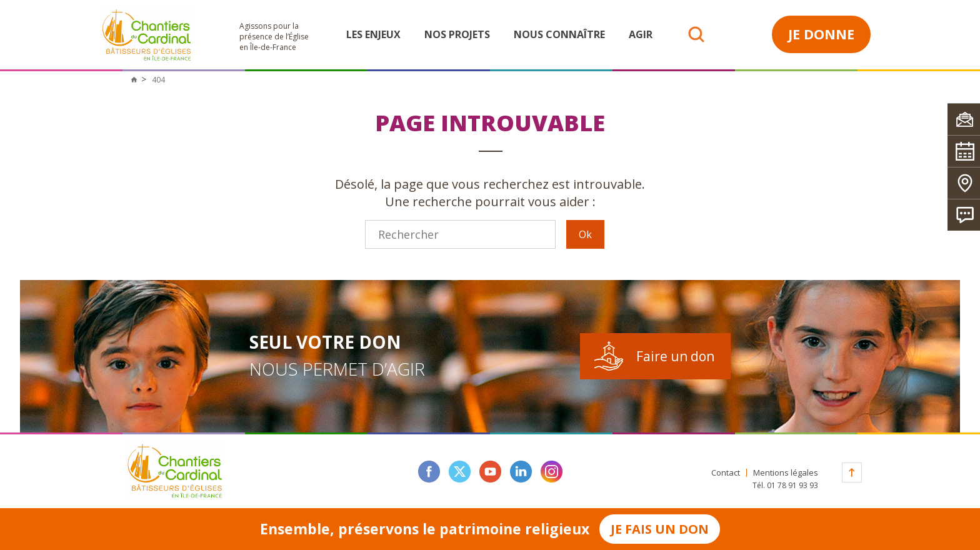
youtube (490, 472)
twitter (460, 472)
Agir (641, 34)
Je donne (821, 34)
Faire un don (675, 356)
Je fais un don (660, 529)
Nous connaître (559, 34)
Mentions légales (786, 473)
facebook (429, 472)
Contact (726, 473)
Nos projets (457, 34)
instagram (552, 472)
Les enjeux (373, 34)
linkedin (521, 472)
